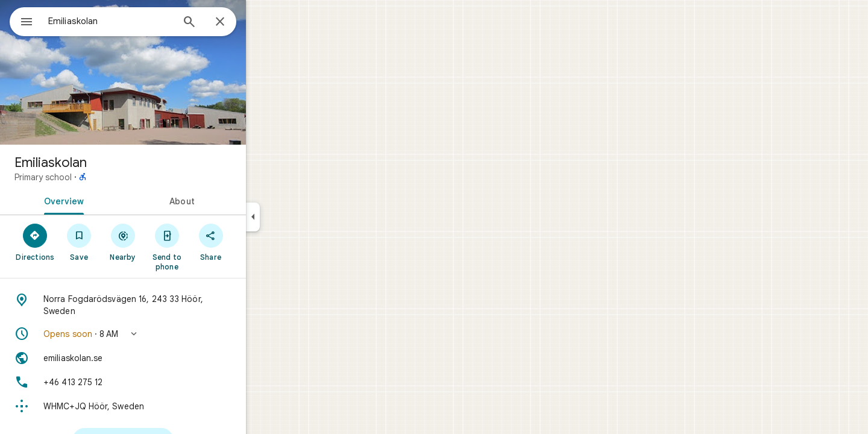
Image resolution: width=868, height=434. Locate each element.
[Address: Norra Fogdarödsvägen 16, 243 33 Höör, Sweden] (166, 305)
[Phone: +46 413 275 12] (166, 382)
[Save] (123, 242)
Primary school (86, 177)
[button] (166, 334)
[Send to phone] (210, 247)
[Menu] (22, 20)
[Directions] (79, 242)
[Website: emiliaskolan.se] (166, 358)
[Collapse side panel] (296, 217)
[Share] (254, 242)
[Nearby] (167, 242)
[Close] (263, 22)
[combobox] (142, 21)
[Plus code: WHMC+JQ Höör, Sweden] (166, 406)
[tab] (105, 200)
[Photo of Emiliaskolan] (166, 72)
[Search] (233, 23)
